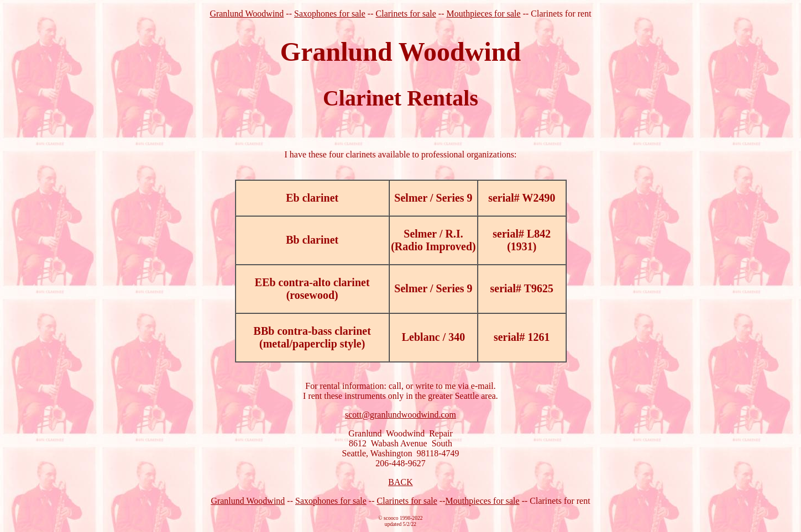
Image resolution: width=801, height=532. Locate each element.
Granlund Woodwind (247, 14)
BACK (400, 482)
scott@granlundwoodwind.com (401, 415)
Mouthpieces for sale (483, 14)
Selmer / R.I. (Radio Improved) (433, 240)
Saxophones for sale (330, 14)
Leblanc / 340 (433, 337)
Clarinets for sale (406, 14)
